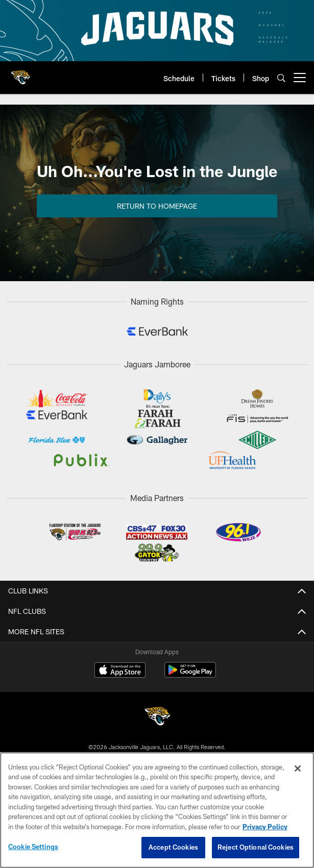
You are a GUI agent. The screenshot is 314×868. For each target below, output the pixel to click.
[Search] (281, 78)
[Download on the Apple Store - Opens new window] (120, 671)
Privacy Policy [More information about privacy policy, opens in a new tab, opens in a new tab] (265, 827)
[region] (157, 810)
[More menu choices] (300, 78)
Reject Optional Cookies (256, 847)
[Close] (298, 768)
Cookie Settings (33, 847)
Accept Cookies (173, 847)
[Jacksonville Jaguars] (157, 718)
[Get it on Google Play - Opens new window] (190, 675)
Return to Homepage (157, 206)
